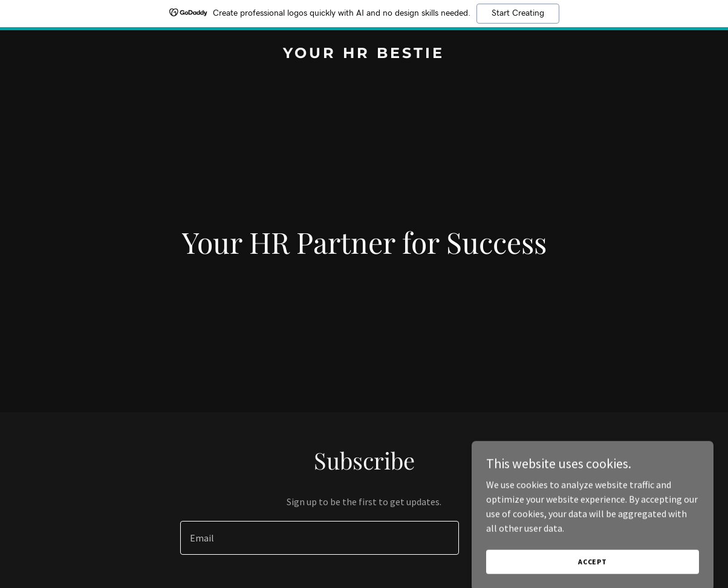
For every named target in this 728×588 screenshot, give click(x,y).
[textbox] (320, 538)
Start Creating (518, 13)
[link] (364, 54)
